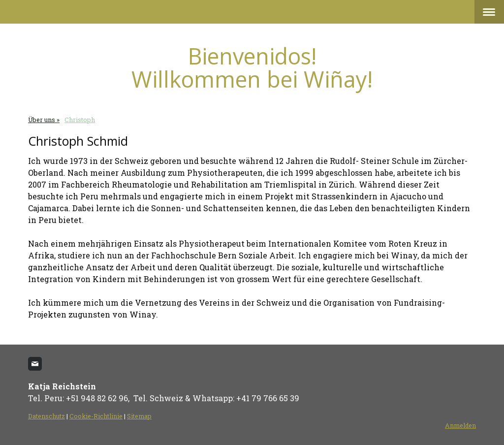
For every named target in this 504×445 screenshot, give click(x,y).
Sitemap (139, 416)
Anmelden (460, 425)
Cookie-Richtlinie (96, 416)
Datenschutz (47, 416)
